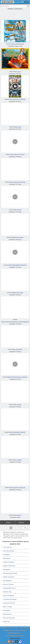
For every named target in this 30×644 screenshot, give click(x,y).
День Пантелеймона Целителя (17, 265)
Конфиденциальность (14, 633)
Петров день (17, 127)
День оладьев (17, 460)
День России (17, 210)
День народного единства (17, 182)
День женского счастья (17, 154)
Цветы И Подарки (9, 596)
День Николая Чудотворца (17, 99)
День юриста (17, 515)
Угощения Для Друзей (10, 599)
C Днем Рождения (9, 562)
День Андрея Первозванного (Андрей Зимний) (15, 322)
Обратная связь (25, 628)
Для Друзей (7, 570)
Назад (8, 522)
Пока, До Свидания (9, 618)
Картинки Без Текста (9, 588)
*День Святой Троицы (17, 44)
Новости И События (9, 603)
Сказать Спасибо (8, 584)
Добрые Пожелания (9, 566)
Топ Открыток (7, 547)
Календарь (6, 555)
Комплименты (7, 614)
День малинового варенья (17, 432)
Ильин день (17, 72)
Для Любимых (8, 581)
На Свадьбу (7, 610)
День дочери (17, 405)
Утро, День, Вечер (8, 551)
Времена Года (7, 592)
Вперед (21, 522)
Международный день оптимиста (17, 377)
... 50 (24, 528)
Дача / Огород (8, 607)
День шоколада (17, 349)
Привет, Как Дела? (9, 577)
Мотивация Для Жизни (10, 573)
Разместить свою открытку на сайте (15, 630)
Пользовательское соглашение (15, 636)
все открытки (7, 2)
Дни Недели (7, 558)
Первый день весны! (17, 237)
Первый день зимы (17, 293)
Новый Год (6, 622)
